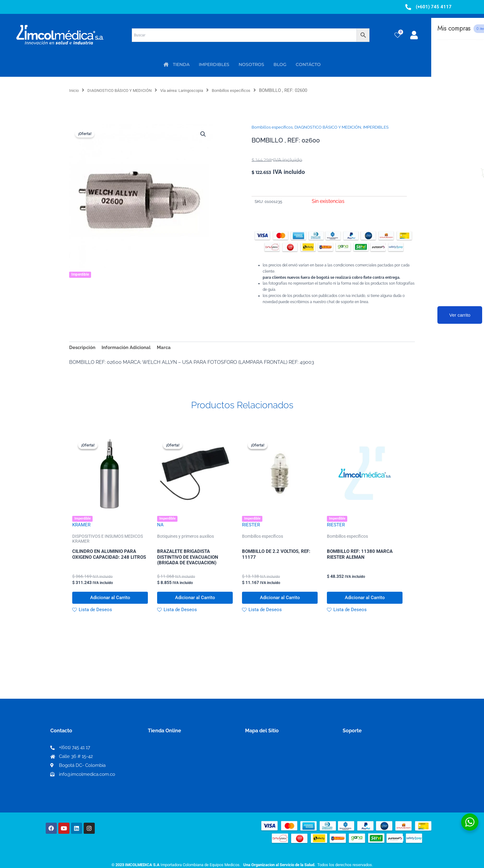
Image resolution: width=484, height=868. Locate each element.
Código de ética (361, 765)
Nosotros (256, 755)
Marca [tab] (169, 348)
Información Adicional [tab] (130, 348)
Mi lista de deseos (171, 765)
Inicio (75, 90)
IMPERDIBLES (376, 127)
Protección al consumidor (373, 785)
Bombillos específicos (255, 90)
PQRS (252, 765)
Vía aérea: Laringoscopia (198, 90)
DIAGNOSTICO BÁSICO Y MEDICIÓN (126, 90)
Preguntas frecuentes (368, 775)
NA (160, 527)
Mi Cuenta (162, 756)
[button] (202, 134)
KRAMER (82, 527)
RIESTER (252, 527)
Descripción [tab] (83, 348)
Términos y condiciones (370, 756)
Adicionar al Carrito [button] (110, 603)
